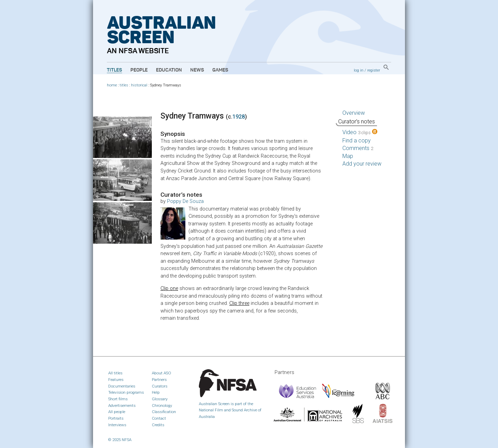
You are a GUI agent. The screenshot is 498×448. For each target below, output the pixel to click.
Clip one (169, 288)
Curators (160, 386)
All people (117, 412)
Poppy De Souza (185, 201)
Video (360, 132)
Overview (354, 113)
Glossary (160, 399)
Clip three (239, 303)
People (139, 70)
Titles (114, 70)
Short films (118, 399)
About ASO (162, 373)
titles (124, 85)
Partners (159, 380)
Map (348, 156)
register (374, 70)
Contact (159, 418)
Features (116, 380)
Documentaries (122, 386)
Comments (358, 148)
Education (169, 70)
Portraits (116, 418)
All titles (115, 373)
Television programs (126, 392)
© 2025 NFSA (120, 440)
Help (156, 392)
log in (359, 70)
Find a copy (357, 141)
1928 (239, 117)
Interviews (117, 425)
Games (220, 70)
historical (139, 85)
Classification (164, 412)
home (112, 85)
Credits (158, 425)
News (197, 70)
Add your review (362, 164)
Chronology (162, 405)
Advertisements (122, 405)
